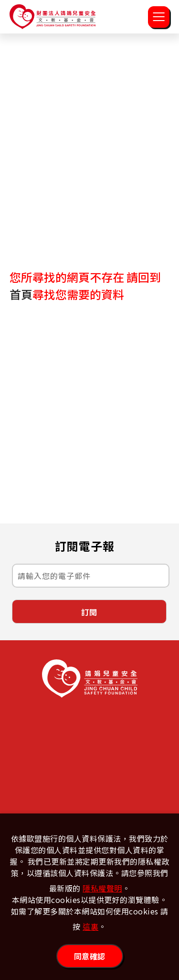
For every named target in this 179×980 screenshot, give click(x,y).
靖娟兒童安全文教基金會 (53, 17)
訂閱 (89, 612)
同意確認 (90, 956)
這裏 (90, 926)
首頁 (21, 294)
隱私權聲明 (102, 888)
